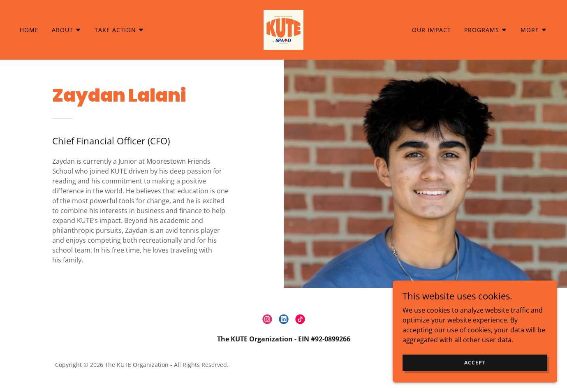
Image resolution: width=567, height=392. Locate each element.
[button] (67, 30)
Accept (475, 363)
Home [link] (29, 30)
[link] (283, 29)
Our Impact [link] (432, 30)
